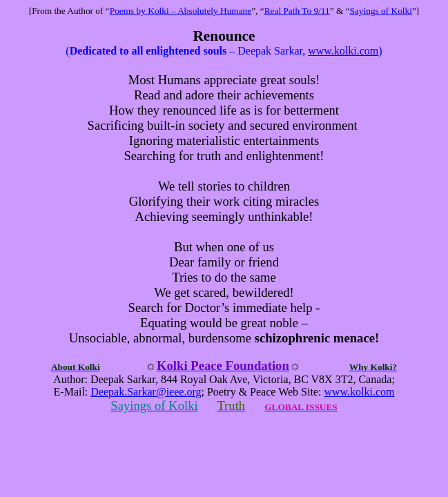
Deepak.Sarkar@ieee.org (146, 392)
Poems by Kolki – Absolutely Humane (181, 11)
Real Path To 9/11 (297, 11)
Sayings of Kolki (381, 11)
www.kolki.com (343, 51)
